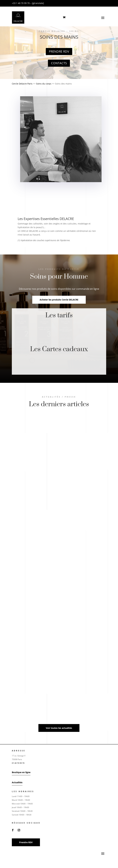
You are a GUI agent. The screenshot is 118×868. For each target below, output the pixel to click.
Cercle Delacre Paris (22, 84)
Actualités (17, 782)
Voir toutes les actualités (59, 728)
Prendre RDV (59, 51)
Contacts (59, 63)
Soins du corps (44, 84)
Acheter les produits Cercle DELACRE (59, 300)
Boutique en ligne (21, 772)
